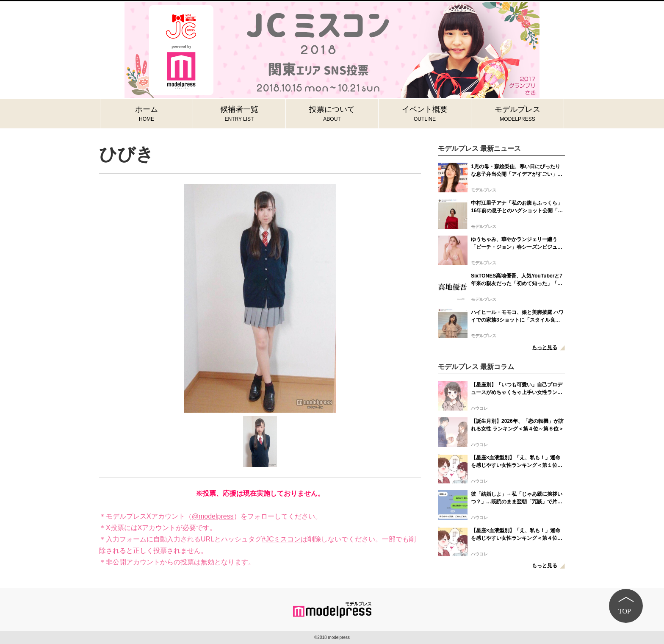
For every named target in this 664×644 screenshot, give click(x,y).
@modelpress (213, 516)
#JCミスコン (281, 539)
